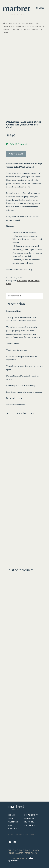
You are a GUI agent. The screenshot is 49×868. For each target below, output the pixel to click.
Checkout (14, 829)
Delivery (29, 818)
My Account (31, 815)
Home (9, 23)
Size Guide (30, 825)
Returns (29, 822)
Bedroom (27, 23)
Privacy (35, 850)
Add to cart (16, 154)
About (12, 818)
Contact (13, 822)
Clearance (22, 281)
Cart (11, 825)
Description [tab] (14, 296)
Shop (17, 23)
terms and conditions (19, 850)
